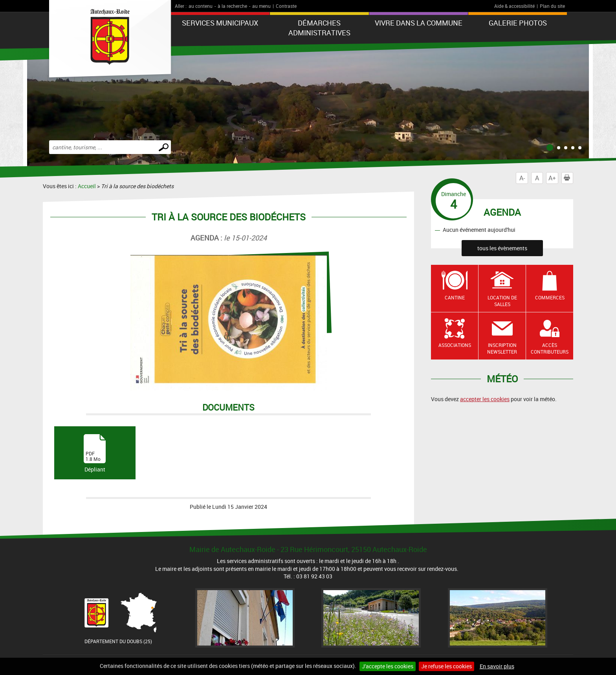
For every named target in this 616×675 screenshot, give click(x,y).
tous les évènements (502, 248)
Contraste (286, 6)
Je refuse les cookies (446, 666)
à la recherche (232, 6)
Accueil (87, 186)
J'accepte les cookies (388, 666)
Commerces (550, 297)
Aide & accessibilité (514, 6)
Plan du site (552, 6)
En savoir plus (497, 666)
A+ (552, 178)
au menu (261, 6)
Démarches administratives (319, 28)
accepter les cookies (485, 399)
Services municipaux (220, 23)
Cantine (455, 297)
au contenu (201, 6)
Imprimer (568, 178)
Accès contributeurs (550, 348)
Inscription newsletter (502, 348)
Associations (455, 345)
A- (522, 178)
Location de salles (502, 301)
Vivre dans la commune (419, 23)
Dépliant (95, 454)
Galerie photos (518, 23)
